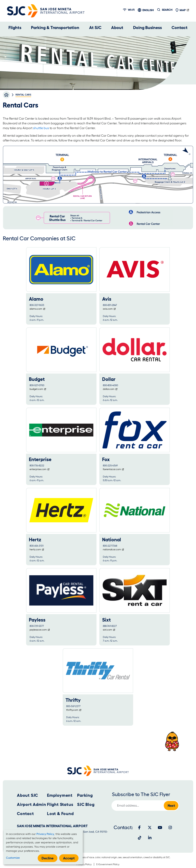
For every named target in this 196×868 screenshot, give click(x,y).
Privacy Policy (84, 864)
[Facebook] (139, 828)
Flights (15, 28)
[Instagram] (170, 828)
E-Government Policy (108, 864)
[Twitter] (150, 828)
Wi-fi (129, 10)
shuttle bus (41, 128)
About (117, 28)
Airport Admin (31, 804)
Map (181, 10)
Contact (180, 28)
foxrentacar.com (112, 469)
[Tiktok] (139, 838)
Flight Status (60, 804)
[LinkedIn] (150, 838)
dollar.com (109, 389)
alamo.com (36, 309)
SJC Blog (86, 804)
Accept (69, 858)
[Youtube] (160, 828)
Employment (60, 795)
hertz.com (35, 549)
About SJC (27, 795)
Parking (85, 795)
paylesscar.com (38, 630)
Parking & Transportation (55, 28)
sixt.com (108, 630)
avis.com (108, 309)
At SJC (95, 28)
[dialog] (43, 847)
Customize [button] (13, 858)
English (148, 10)
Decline (48, 858)
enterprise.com (38, 469)
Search (167, 10)
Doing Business (147, 28)
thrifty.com (72, 710)
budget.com (36, 389)
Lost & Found (60, 814)
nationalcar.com (112, 549)
